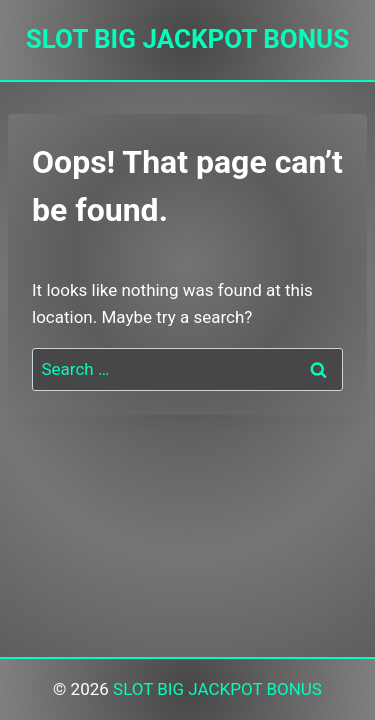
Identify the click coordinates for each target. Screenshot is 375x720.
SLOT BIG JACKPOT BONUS (217, 689)
